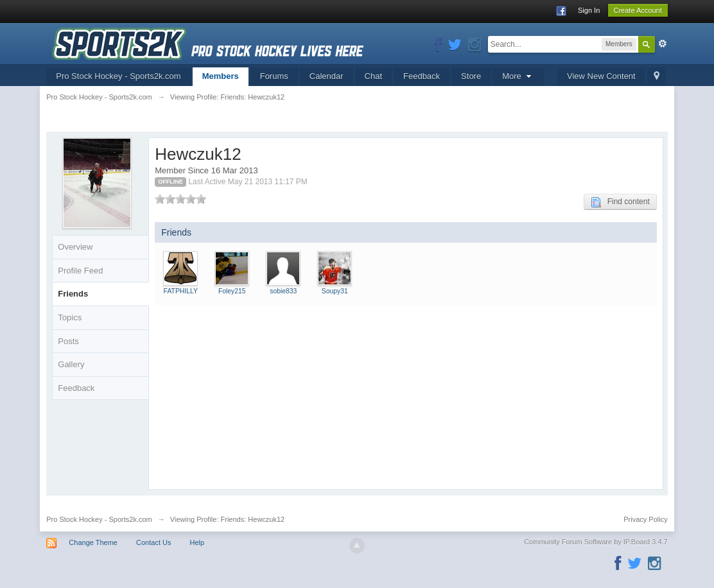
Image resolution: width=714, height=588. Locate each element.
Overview (75, 247)
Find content (620, 202)
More (518, 76)
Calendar (327, 76)
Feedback (422, 76)
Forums (274, 76)
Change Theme (93, 542)
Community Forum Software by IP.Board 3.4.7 (596, 542)
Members (221, 76)
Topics (70, 317)
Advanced (663, 44)
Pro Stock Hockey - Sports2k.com (118, 76)
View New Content (601, 76)
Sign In (589, 10)
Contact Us (153, 542)
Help (197, 542)
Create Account (638, 10)
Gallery (71, 364)
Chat (373, 76)
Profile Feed (80, 271)
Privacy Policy (645, 519)
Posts (68, 341)
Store (471, 76)
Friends (73, 294)
